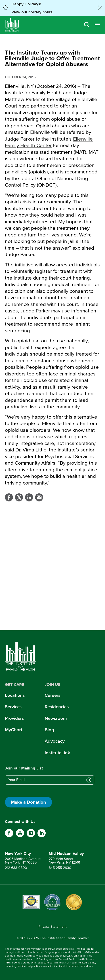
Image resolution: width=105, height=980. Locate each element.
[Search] (87, 25)
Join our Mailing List (24, 768)
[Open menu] (97, 25)
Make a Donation (28, 802)
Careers (52, 695)
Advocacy (55, 741)
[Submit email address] (89, 780)
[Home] (12, 25)
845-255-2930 (60, 868)
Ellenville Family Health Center (49, 142)
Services (13, 707)
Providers (14, 718)
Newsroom (56, 718)
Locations (15, 695)
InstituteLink (57, 753)
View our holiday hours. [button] (32, 12)
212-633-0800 (16, 868)
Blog (49, 730)
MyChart (14, 730)
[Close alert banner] (100, 8)
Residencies (57, 707)
